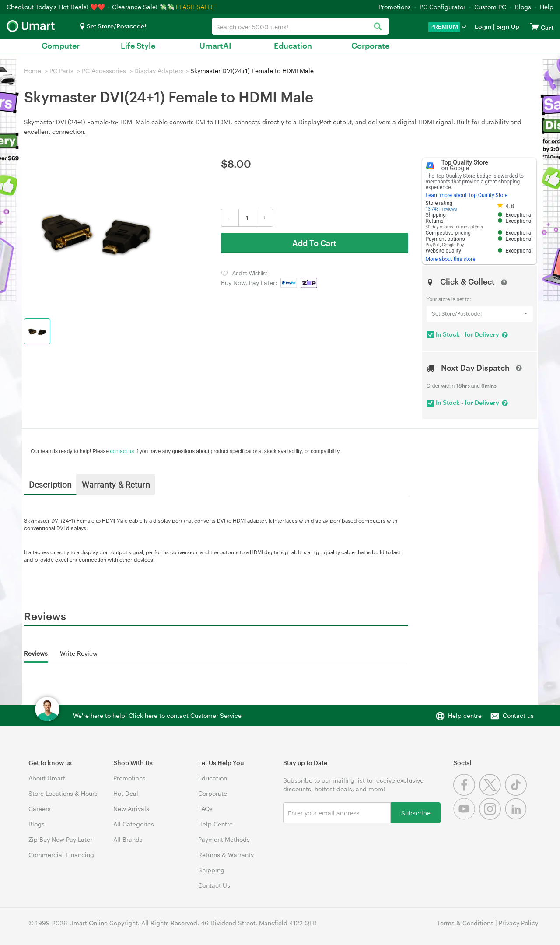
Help (547, 7)
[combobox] (300, 26)
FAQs (205, 809)
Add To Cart (314, 243)
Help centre (465, 715)
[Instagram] (492, 817)
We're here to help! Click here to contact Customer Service (157, 715)
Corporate (370, 46)
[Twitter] (492, 793)
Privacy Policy (518, 923)
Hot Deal (126, 793)
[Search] (378, 27)
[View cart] (535, 26)
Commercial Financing (61, 855)
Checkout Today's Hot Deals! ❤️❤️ (57, 7)
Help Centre (215, 824)
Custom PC (490, 7)
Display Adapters (159, 71)
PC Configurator (443, 7)
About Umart (47, 778)
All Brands (128, 839)
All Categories (134, 824)
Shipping (211, 870)
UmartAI (215, 46)
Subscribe (416, 813)
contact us (122, 451)
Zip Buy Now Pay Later (60, 839)
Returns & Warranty (226, 855)
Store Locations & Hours (63, 793)
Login (483, 26)
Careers (40, 809)
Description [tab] (50, 484)
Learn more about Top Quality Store (467, 195)
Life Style (138, 46)
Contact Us (214, 885)
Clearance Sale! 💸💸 (143, 7)
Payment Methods (224, 839)
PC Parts (61, 71)
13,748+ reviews (441, 209)
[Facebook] (466, 793)
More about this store (451, 259)
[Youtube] (466, 817)
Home (33, 71)
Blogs (523, 7)
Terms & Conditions (465, 923)
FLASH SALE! (194, 7)
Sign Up (507, 26)
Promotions (395, 7)
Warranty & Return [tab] (116, 484)
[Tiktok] (517, 793)
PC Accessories (104, 71)
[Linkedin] (517, 817)
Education (293, 46)
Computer (61, 46)
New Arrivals (131, 809)
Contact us (518, 715)
